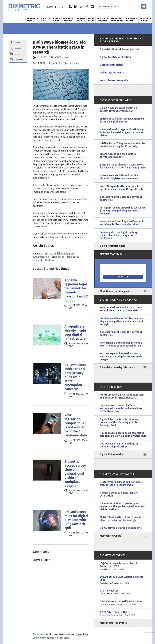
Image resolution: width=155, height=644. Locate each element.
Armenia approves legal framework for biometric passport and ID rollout (76, 290)
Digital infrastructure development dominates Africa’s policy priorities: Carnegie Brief (120, 422)
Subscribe (62, 7)
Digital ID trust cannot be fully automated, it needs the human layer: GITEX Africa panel (121, 408)
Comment (19, 59)
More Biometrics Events (113, 623)
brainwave (51, 260)
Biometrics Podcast (145, 20)
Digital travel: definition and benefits (121, 528)
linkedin (76, 7)
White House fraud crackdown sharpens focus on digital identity (122, 120)
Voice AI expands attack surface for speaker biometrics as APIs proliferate (122, 188)
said (79, 233)
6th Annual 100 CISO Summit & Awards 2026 (123, 580)
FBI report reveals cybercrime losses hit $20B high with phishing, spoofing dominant (122, 211)
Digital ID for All (45, 20)
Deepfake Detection (111, 65)
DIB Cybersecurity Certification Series (123, 603)
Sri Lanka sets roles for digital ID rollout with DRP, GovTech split (76, 520)
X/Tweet (19, 48)
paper (72, 154)
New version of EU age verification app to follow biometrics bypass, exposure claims (122, 132)
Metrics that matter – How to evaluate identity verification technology (122, 519)
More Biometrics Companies (116, 291)
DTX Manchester (123, 592)
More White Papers (111, 536)
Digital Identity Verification (115, 57)
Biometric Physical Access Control (119, 49)
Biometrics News (32, 20)
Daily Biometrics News (112, 246)
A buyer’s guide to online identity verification (119, 494)
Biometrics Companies (102, 20)
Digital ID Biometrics (112, 454)
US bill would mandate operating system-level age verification (118, 110)
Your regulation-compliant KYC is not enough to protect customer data (76, 425)
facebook (87, 7)
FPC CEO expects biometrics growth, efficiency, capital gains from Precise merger (121, 356)
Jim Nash (65, 57)
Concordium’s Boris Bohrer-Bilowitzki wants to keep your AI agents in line (121, 344)
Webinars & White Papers (117, 20)
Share (17, 43)
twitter (81, 7)
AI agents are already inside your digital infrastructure (75, 333)
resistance (45, 109)
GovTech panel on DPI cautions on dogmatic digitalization (119, 445)
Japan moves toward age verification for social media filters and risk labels (123, 223)
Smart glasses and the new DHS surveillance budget (118, 155)
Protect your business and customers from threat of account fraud (121, 484)
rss (70, 7)
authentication (41, 257)
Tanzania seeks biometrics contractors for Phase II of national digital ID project (123, 166)
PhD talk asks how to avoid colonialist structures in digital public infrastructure (123, 434)
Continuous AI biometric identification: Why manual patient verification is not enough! (122, 321)
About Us (50, 7)
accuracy (38, 253)
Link (17, 54)
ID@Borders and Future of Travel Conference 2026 (123, 566)
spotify (93, 7)
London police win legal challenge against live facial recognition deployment (119, 235)
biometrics (58, 257)
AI (46, 253)
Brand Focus (91, 20)
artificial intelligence (62, 253)
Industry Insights (81, 20)
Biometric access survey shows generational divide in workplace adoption (75, 474)
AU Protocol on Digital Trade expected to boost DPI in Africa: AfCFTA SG (122, 396)
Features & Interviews (68, 20)
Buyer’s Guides (56, 20)
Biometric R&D (56, 63)
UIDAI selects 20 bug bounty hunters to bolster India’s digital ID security (122, 145)
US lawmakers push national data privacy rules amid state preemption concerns (75, 377)
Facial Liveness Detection (114, 81)
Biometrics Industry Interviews (117, 367)
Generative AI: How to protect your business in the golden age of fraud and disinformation (122, 506)
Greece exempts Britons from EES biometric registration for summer (119, 177)
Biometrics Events (132, 20)
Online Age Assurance (112, 73)
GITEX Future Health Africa (123, 614)
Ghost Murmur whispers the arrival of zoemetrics (121, 198)
